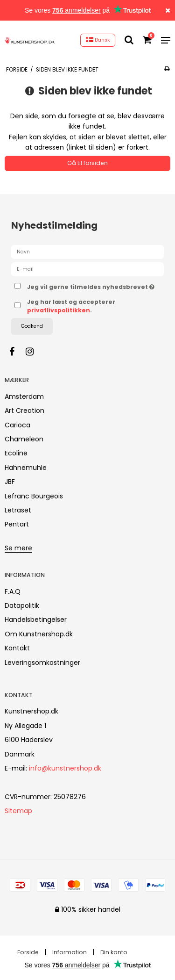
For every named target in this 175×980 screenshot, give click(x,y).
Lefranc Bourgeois (34, 496)
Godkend (32, 326)
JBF (10, 482)
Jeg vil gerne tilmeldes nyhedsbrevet (91, 285)
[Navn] (87, 252)
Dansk (98, 40)
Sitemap (18, 811)
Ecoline (16, 453)
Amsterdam (24, 396)
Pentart (17, 524)
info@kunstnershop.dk (65, 768)
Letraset (18, 510)
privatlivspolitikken (59, 310)
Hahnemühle (26, 468)
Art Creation (24, 411)
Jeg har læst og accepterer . (71, 306)
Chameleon (24, 439)
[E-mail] (87, 269)
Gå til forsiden (87, 163)
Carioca (17, 425)
